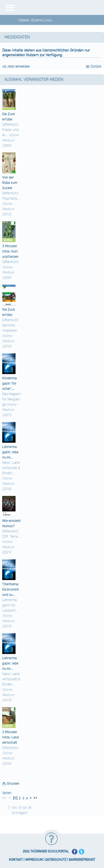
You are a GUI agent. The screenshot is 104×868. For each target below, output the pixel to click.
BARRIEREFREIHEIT (82, 860)
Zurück (96, 66)
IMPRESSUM (34, 860)
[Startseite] (62, 7)
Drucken (13, 784)
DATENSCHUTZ (56, 860)
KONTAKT (16, 860)
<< (4, 798)
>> (34, 798)
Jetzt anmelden (18, 66)
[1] (15, 798)
